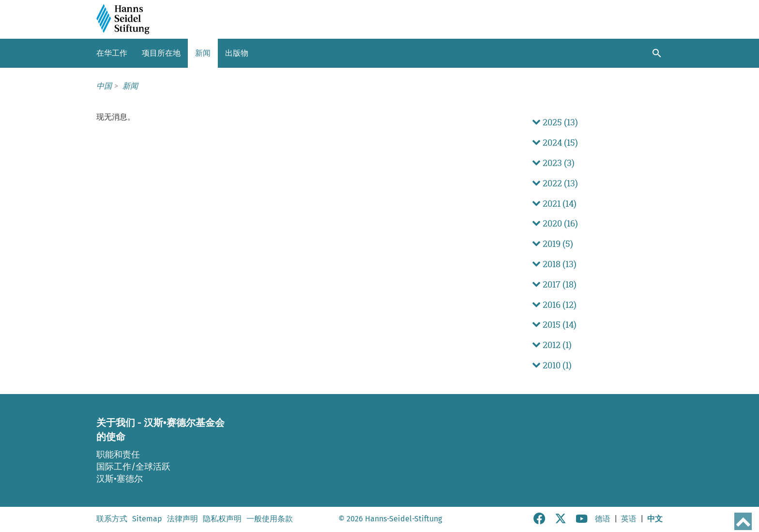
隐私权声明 (222, 519)
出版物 (237, 53)
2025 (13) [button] (555, 122)
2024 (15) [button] (555, 143)
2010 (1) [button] (552, 365)
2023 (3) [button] (553, 163)
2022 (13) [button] (555, 183)
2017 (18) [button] (554, 284)
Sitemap (147, 519)
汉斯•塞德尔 (120, 479)
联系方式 (112, 519)
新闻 (203, 53)
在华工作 (112, 53)
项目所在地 (161, 53)
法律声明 (182, 519)
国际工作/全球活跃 (133, 467)
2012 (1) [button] (552, 345)
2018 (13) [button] (554, 264)
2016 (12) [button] (554, 305)
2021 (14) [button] (554, 204)
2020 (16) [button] (555, 223)
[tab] (597, 122)
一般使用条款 (270, 519)
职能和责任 (118, 455)
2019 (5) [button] (553, 244)
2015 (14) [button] (554, 325)
